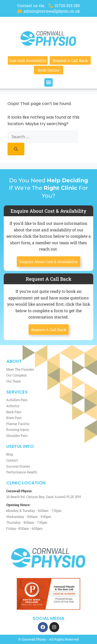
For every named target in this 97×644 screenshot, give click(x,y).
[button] (49, 82)
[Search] (16, 149)
